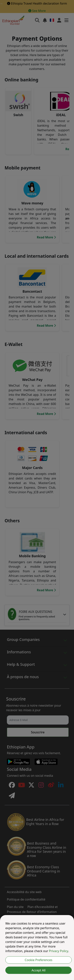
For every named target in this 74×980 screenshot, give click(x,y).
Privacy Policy (59, 951)
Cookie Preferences (38, 960)
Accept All (39, 970)
